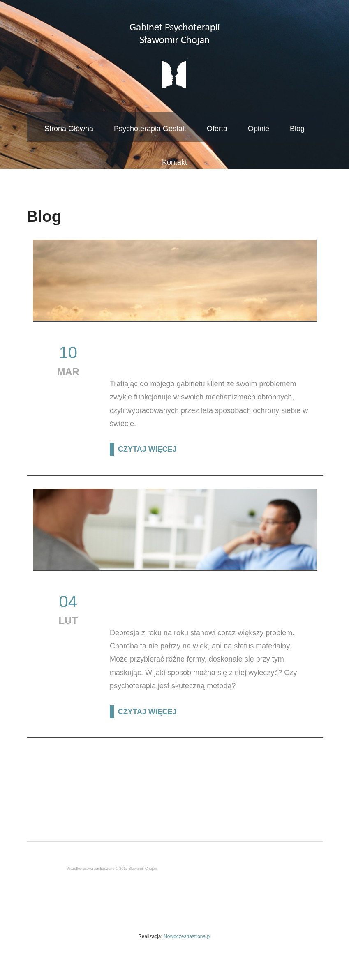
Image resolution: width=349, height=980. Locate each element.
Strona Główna (69, 129)
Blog (297, 129)
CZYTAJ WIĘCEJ (147, 449)
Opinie (259, 129)
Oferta (217, 129)
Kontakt (174, 162)
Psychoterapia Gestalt (150, 129)
